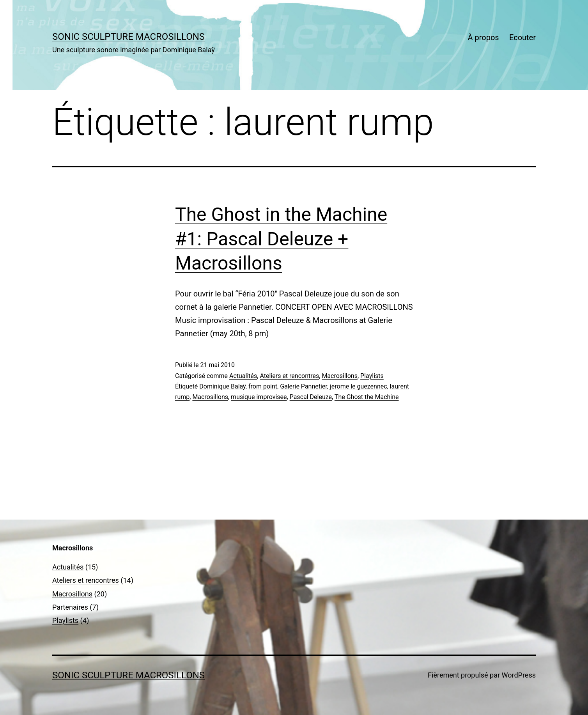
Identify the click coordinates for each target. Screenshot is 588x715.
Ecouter (522, 37)
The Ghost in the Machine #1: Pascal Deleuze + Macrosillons (281, 239)
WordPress (519, 675)
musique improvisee (259, 397)
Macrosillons (340, 376)
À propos (483, 37)
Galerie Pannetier (304, 386)
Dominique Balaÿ (222, 386)
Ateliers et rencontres (289, 376)
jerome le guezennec (359, 386)
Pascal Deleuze (311, 397)
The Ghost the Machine (367, 397)
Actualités (243, 376)
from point (263, 386)
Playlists (372, 376)
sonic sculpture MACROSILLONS (128, 37)
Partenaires (70, 607)
